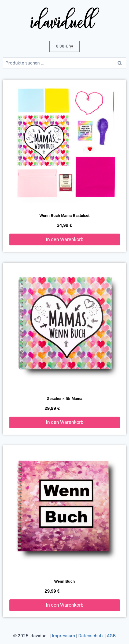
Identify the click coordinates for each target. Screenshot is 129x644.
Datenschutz (91, 636)
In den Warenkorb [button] (65, 239)
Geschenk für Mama (64, 399)
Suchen (121, 63)
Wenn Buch (64, 581)
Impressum (63, 636)
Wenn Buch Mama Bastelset (64, 216)
